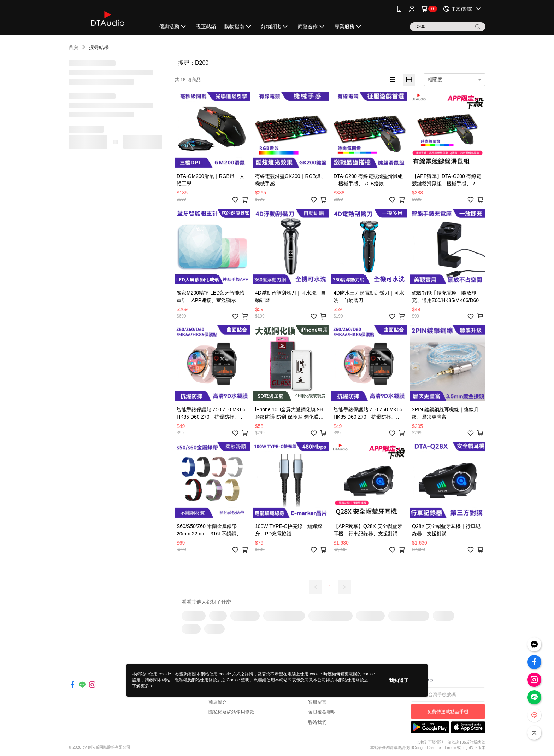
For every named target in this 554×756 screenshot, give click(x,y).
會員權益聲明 (322, 712)
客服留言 (317, 702)
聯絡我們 (317, 722)
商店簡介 (218, 702)
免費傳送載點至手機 (448, 712)
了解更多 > (142, 686)
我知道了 (399, 680)
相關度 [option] (435, 80)
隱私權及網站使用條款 (231, 712)
